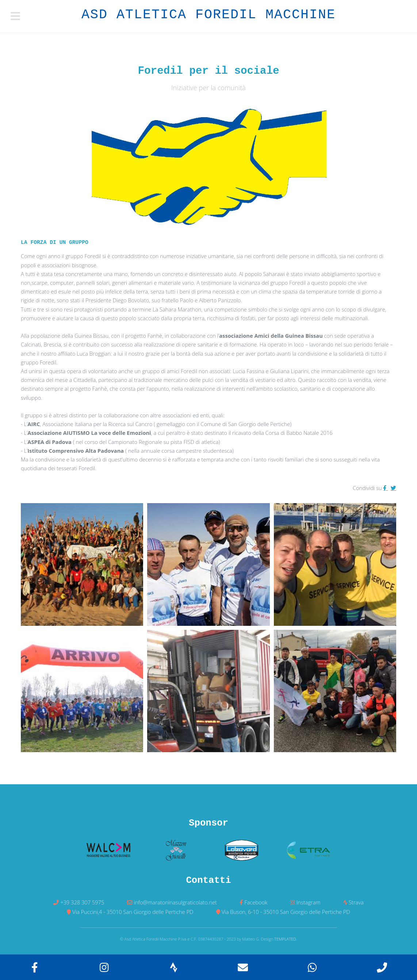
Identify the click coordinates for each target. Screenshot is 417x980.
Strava (356, 902)
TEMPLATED (285, 939)
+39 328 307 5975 (82, 902)
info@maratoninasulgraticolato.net (175, 902)
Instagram (309, 902)
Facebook (256, 902)
